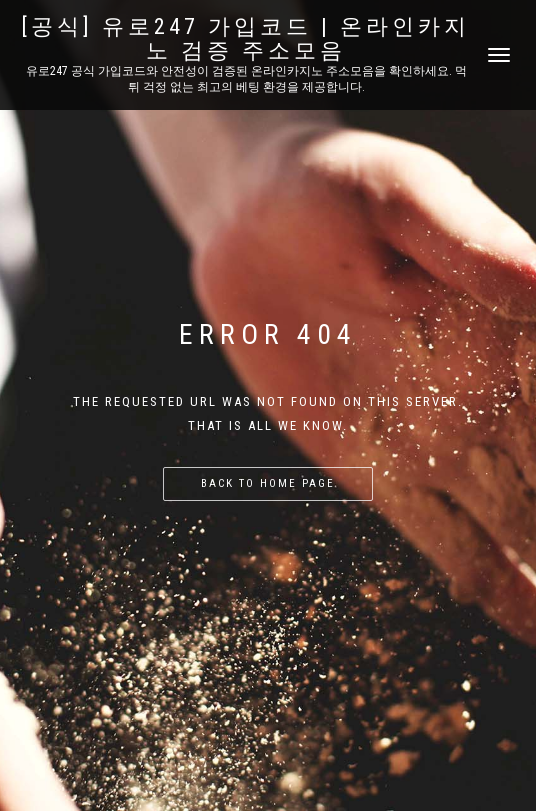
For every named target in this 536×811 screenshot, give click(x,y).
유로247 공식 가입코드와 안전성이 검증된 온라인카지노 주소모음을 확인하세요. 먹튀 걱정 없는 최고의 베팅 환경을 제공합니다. (246, 79)
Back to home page (268, 483)
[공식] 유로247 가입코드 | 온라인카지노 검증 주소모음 (246, 39)
